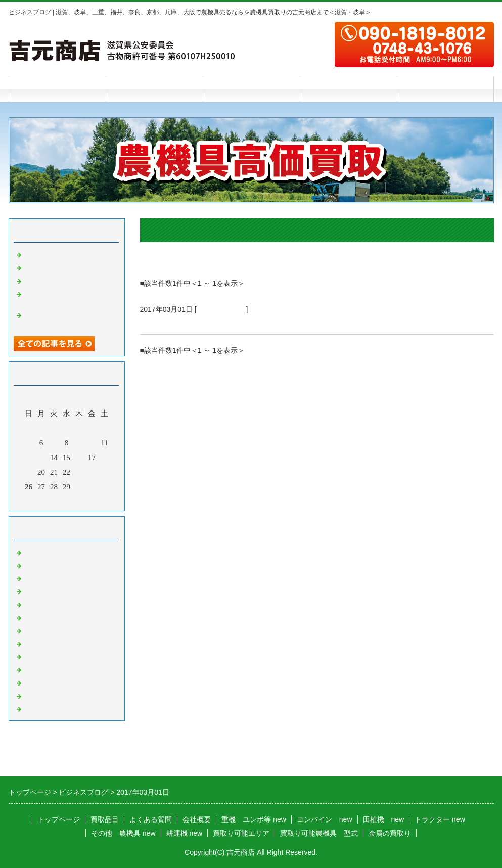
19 (29, 472)
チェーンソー (47, 643)
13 (41, 458)
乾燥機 (35, 267)
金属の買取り (390, 833)
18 (104, 458)
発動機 (35, 669)
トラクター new (440, 819)
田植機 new (384, 819)
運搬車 (35, 604)
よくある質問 (251, 89)
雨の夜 (35, 280)
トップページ (57, 89)
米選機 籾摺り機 (54, 617)
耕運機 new (185, 833)
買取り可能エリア (241, 833)
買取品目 (154, 89)
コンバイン (43, 565)
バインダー (43, 630)
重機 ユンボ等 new (254, 819)
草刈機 (35, 656)
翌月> (85, 500)
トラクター (43, 552)
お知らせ (39, 708)
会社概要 (348, 89)
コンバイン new (325, 819)
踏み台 (35, 254)
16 (79, 458)
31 (92, 487)
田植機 (35, 578)
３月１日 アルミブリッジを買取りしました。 (236, 322)
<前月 (47, 500)
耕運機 (35, 590)
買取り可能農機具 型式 (319, 833)
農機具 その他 (221, 309)
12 (29, 458)
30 (79, 487)
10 (92, 443)
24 (92, 472)
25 (104, 472)
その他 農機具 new (123, 833)
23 (79, 472)
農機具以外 (43, 682)
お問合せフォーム (445, 89)
